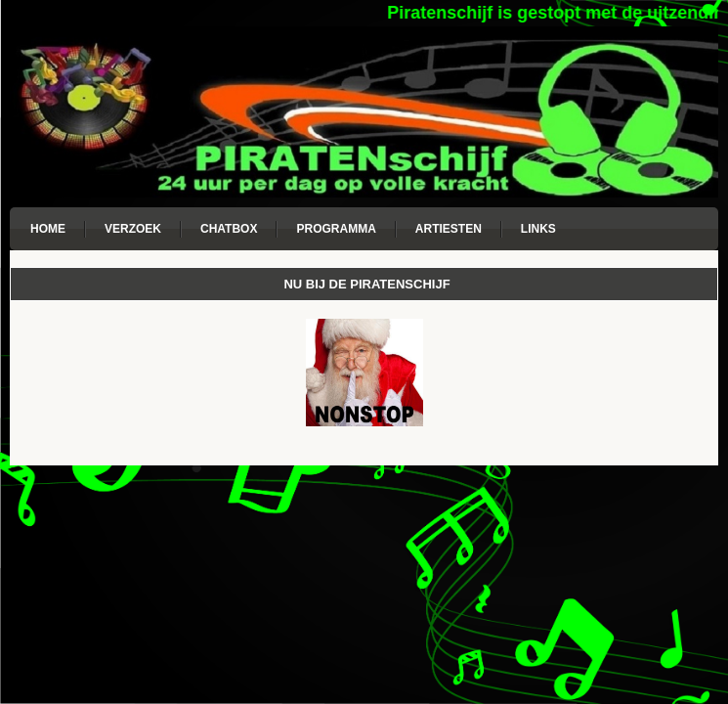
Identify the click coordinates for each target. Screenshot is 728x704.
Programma (336, 229)
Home (48, 229)
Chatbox (229, 229)
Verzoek (133, 229)
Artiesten (449, 229)
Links (538, 229)
